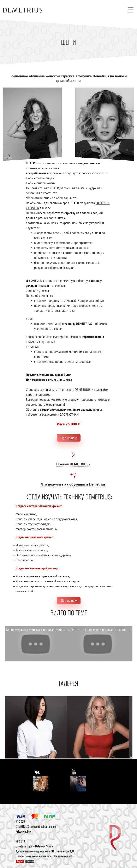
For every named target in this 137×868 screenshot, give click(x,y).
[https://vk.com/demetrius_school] (37, 772)
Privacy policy (23, 831)
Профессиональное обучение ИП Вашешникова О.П (45, 856)
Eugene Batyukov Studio (40, 846)
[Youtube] (78, 784)
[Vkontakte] (41, 784)
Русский (30, 861)
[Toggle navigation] (129, 10)
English (20, 861)
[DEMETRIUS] (115, 838)
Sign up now (69, 438)
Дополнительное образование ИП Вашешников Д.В (45, 851)
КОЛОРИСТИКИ (68, 415)
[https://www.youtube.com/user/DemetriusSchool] (74, 772)
